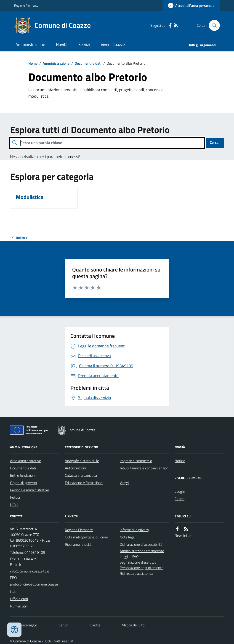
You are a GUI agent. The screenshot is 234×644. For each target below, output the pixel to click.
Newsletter (183, 535)
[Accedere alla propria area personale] (191, 5)
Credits (95, 625)
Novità (62, 44)
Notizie (180, 461)
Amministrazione (30, 44)
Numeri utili (19, 606)
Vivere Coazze (113, 44)
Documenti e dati (88, 63)
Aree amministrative (25, 461)
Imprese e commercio (136, 461)
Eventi (179, 499)
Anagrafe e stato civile (82, 461)
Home (33, 63)
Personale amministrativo (29, 490)
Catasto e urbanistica (81, 475)
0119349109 (35, 552)
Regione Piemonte (26, 5)
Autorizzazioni (75, 468)
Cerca (214, 142)
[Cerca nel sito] (213, 25)
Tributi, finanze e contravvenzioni (144, 472)
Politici (15, 497)
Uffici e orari (19, 599)
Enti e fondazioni (23, 475)
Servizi (84, 44)
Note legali (128, 537)
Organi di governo (23, 483)
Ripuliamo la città (78, 544)
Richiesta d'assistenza (136, 573)
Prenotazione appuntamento (142, 568)
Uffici (14, 505)
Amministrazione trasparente (142, 551)
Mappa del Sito (133, 625)
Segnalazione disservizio (138, 562)
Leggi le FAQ (129, 556)
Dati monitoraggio (24, 625)
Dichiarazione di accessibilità (141, 544)
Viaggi (124, 483)
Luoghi (180, 491)
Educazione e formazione (84, 483)
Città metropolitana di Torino (86, 537)
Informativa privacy (134, 530)
